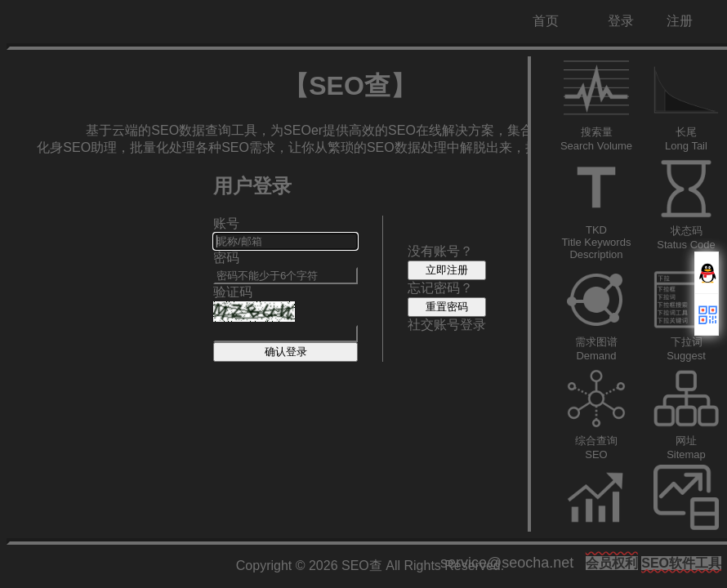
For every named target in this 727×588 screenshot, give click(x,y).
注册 (680, 21)
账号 (226, 223)
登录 (621, 21)
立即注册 (447, 270)
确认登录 (286, 352)
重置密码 (447, 307)
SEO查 (362, 566)
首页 (546, 21)
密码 (226, 258)
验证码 (233, 292)
